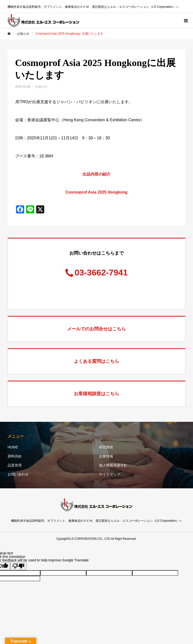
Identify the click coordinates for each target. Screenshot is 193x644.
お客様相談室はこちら (96, 394)
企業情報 (106, 456)
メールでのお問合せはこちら (96, 329)
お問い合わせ (18, 474)
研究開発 (106, 447)
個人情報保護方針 (113, 465)
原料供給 (15, 456)
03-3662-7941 (101, 272)
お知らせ (41, 87)
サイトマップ (110, 474)
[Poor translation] (18, 566)
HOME (13, 447)
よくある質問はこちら (96, 361)
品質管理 (15, 465)
